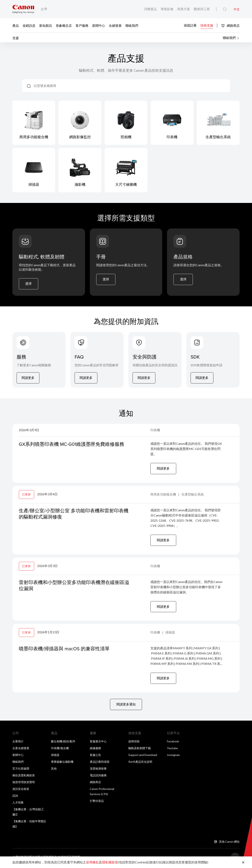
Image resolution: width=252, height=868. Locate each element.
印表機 (155, 431)
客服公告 (95, 757)
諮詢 (15, 798)
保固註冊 (190, 25)
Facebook (173, 744)
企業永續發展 (21, 750)
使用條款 (92, 862)
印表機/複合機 (60, 750)
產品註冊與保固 (100, 764)
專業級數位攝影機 (62, 764)
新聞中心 (99, 25)
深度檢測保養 (98, 771)
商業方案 (184, 9)
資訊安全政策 (21, 791)
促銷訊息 (29, 25)
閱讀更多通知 (126, 707)
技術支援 (207, 25)
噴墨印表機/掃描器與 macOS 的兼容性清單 (64, 651)
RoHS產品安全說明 (140, 764)
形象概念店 (64, 25)
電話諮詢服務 (98, 778)
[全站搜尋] (225, 9)
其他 (54, 771)
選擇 (29, 284)
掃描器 (170, 634)
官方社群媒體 (21, 771)
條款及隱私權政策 (24, 778)
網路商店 (230, 25)
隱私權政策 (110, 862)
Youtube (172, 750)
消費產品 (151, 9)
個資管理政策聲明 (24, 784)
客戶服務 (82, 25)
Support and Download (143, 757)
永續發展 (115, 25)
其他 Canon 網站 (229, 844)
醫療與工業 (202, 9)
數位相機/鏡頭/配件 (63, 744)
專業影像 (167, 9)
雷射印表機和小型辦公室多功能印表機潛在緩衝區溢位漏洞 (74, 587)
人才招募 (18, 805)
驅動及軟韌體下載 (140, 750)
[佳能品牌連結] (23, 9)
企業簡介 (18, 744)
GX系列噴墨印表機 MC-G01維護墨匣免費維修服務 (72, 445)
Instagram (173, 757)
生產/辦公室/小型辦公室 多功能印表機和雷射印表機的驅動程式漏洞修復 (74, 515)
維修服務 (95, 750)
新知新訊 (46, 25)
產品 (16, 25)
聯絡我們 (132, 25)
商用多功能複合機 (163, 496)
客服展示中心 (98, 744)
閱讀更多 (28, 379)
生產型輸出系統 (193, 496)
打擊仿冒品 (97, 803)
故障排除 (134, 744)
